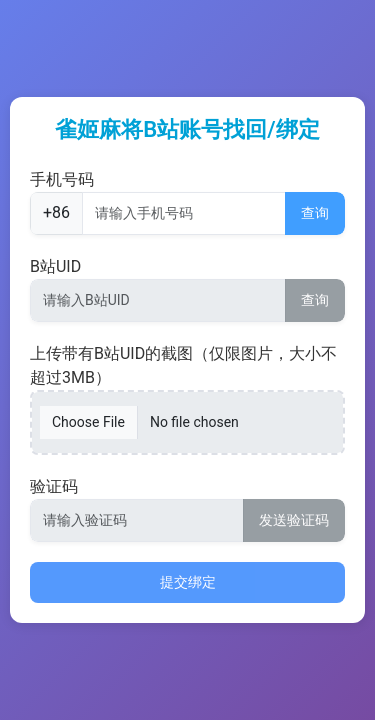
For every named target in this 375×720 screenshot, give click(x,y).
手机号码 (62, 179)
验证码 (54, 486)
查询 (315, 213)
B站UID (55, 266)
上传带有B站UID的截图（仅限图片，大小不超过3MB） (183, 365)
